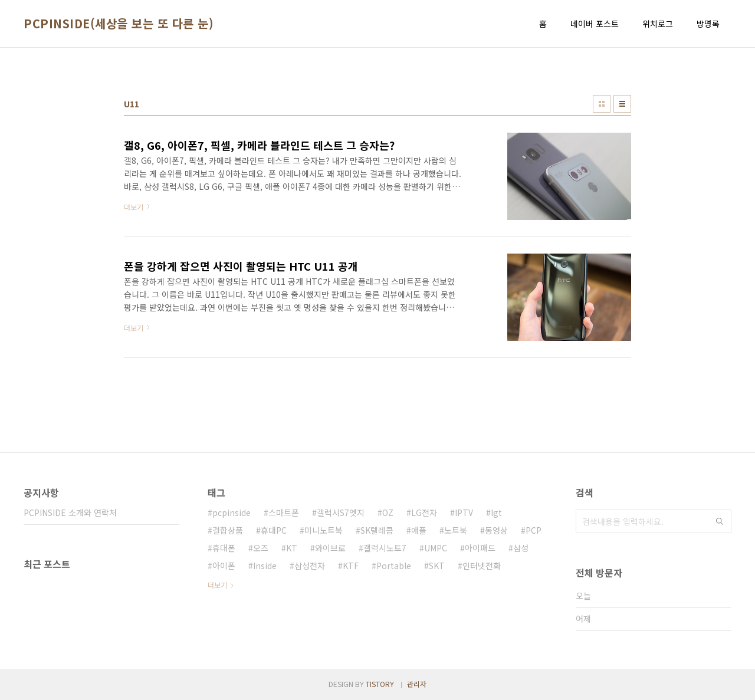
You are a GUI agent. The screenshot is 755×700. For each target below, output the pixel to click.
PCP (534, 530)
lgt (496, 512)
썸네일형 (602, 104)
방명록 (708, 24)
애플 (419, 530)
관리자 (417, 684)
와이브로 (330, 548)
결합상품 (228, 530)
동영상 (496, 530)
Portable (394, 566)
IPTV (464, 512)
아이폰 (224, 566)
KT (292, 548)
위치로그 (658, 24)
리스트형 (622, 104)
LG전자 (424, 512)
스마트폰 (284, 512)
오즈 (261, 548)
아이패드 (480, 548)
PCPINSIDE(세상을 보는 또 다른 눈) (119, 24)
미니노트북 (324, 530)
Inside (265, 566)
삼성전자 (310, 566)
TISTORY (380, 684)
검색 (720, 521)
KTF (351, 566)
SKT (437, 566)
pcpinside (232, 512)
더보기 (217, 585)
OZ (388, 512)
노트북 (456, 530)
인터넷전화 (482, 566)
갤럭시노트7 (385, 548)
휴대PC (274, 530)
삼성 (521, 548)
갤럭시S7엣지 (341, 512)
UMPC (436, 548)
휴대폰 (224, 548)
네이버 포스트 (595, 24)
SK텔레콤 (377, 530)
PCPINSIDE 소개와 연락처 (70, 512)
